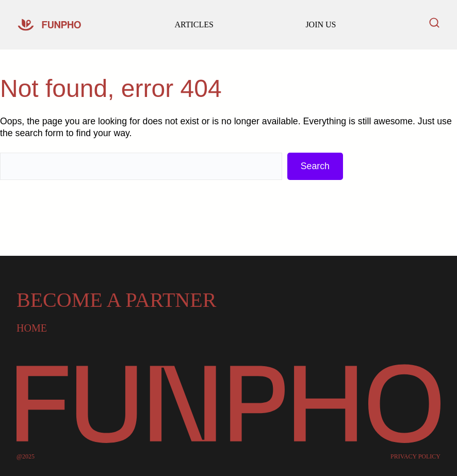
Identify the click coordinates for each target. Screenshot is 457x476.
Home (32, 328)
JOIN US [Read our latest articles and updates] (321, 24)
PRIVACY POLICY (415, 456)
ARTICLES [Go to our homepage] (194, 24)
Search (315, 166)
